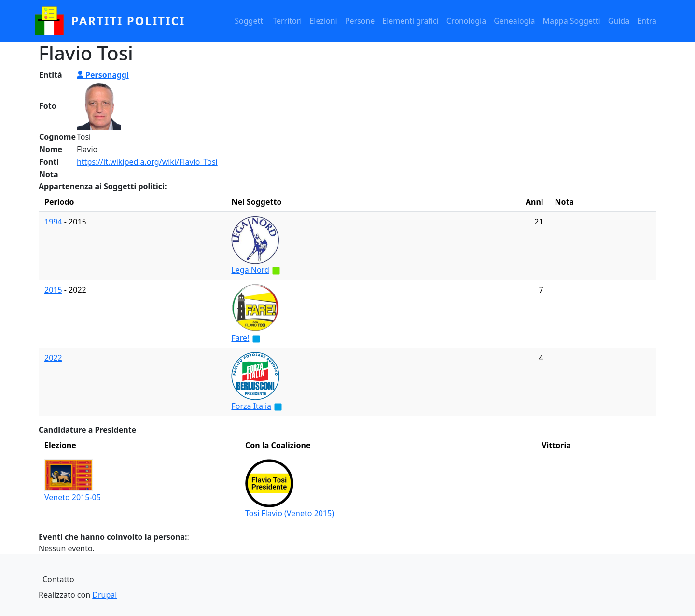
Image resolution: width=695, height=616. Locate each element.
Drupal (104, 595)
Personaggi (103, 75)
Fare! (240, 338)
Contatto (58, 579)
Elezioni (323, 21)
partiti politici (128, 21)
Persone (360, 21)
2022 (53, 358)
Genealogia (514, 21)
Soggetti (250, 21)
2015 (53, 290)
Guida (619, 21)
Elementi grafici (410, 21)
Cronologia (466, 21)
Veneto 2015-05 (73, 497)
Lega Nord (250, 270)
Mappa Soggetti (572, 21)
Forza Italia (251, 406)
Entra (647, 21)
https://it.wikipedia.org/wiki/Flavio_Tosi (147, 162)
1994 (53, 222)
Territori (287, 21)
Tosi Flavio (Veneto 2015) (290, 513)
